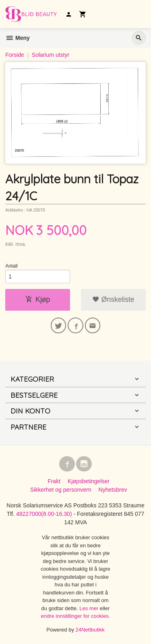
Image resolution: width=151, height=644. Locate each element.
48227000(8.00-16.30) (44, 514)
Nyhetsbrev (113, 490)
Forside (15, 55)
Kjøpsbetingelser (89, 481)
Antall (11, 266)
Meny (18, 38)
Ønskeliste (113, 299)
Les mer (90, 608)
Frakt (54, 481)
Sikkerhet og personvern (61, 490)
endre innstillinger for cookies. (76, 616)
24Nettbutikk (90, 630)
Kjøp (38, 299)
